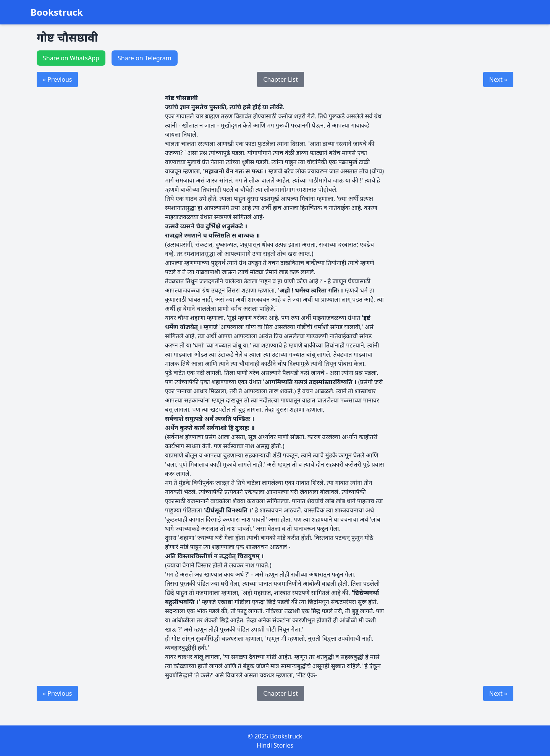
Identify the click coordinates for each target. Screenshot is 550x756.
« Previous (57, 79)
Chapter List (280, 79)
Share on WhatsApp (71, 58)
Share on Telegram (145, 58)
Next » (498, 79)
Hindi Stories (275, 745)
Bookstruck (57, 12)
